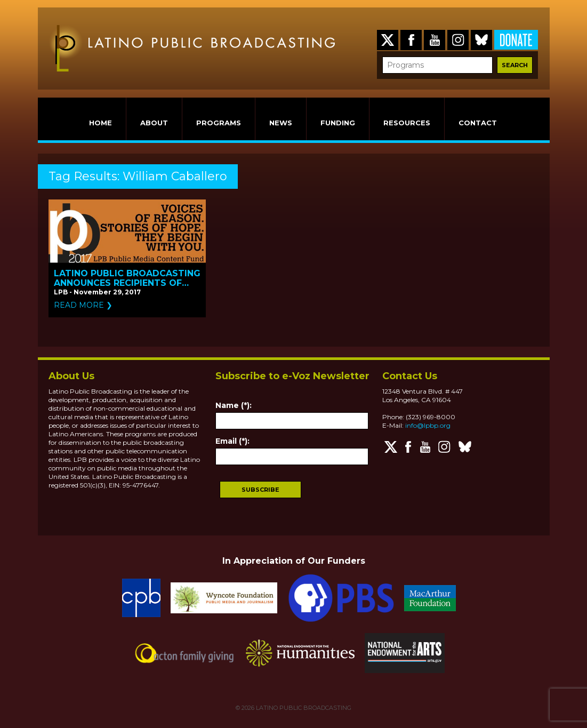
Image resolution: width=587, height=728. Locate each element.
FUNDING (338, 123)
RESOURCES (407, 123)
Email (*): (232, 441)
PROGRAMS (219, 123)
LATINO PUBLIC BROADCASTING (303, 708)
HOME (100, 123)
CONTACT (478, 123)
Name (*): (234, 405)
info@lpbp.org (428, 425)
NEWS (281, 123)
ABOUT (154, 123)
